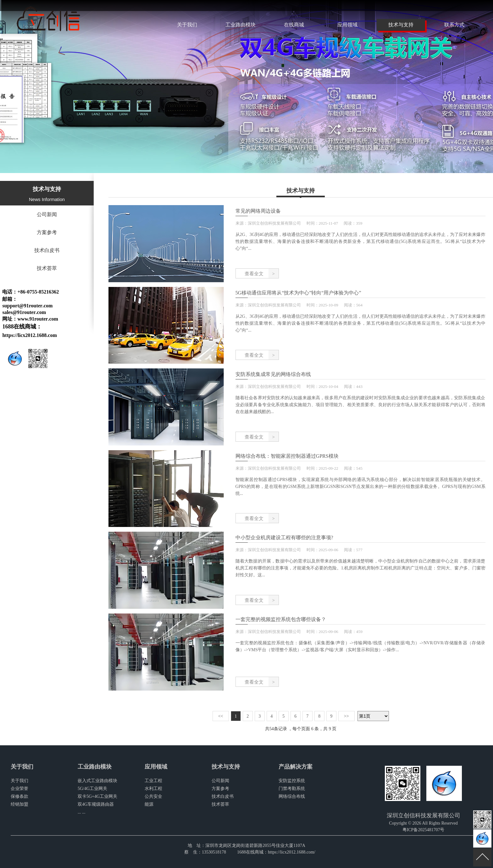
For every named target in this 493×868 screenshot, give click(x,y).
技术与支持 (401, 25)
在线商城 (294, 25)
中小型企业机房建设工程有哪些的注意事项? (284, 538)
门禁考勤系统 (292, 789)
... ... (82, 812)
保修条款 (19, 796)
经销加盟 (19, 804)
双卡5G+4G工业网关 (97, 796)
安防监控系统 (292, 781)
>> (346, 716)
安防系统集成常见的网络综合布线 (273, 374)
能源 (149, 804)
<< (221, 716)
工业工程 (153, 781)
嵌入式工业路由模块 (97, 781)
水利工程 (153, 789)
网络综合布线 (292, 796)
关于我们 (187, 25)
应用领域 (347, 25)
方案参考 (47, 232)
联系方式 (454, 25)
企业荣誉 (19, 789)
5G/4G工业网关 (92, 789)
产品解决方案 (296, 767)
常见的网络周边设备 (258, 211)
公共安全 (153, 796)
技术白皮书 (47, 250)
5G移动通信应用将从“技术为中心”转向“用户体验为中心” (298, 293)
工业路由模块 (241, 25)
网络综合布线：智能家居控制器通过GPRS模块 (287, 456)
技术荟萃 (47, 268)
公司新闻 (47, 214)
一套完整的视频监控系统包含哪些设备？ (281, 619)
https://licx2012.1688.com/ (292, 852)
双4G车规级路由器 (96, 804)
